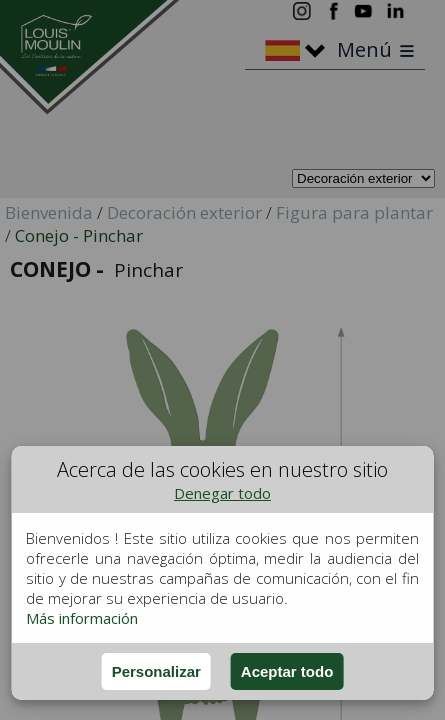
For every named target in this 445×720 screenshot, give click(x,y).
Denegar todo (222, 493)
